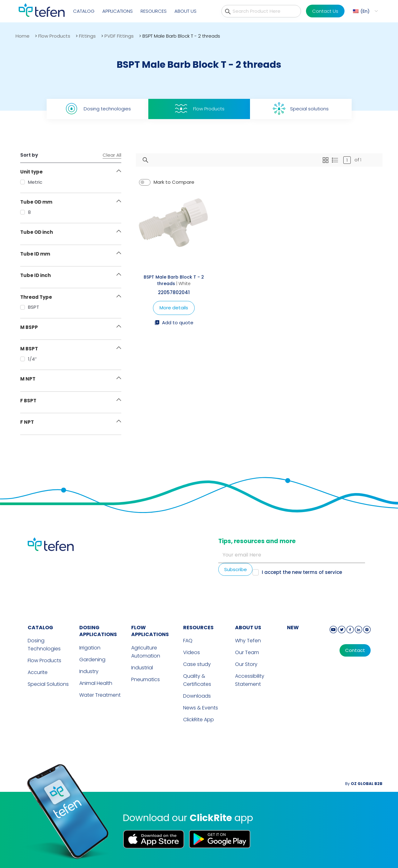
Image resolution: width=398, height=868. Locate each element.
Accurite (38, 672)
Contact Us (325, 11)
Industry (89, 671)
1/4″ (28, 359)
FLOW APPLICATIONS (150, 631)
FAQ (188, 641)
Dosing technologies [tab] (97, 109)
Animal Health (96, 683)
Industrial (142, 668)
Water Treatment (100, 695)
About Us (185, 11)
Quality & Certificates (197, 680)
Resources (154, 11)
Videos (192, 652)
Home (23, 36)
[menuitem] (365, 11)
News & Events (201, 708)
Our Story (246, 664)
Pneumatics (146, 679)
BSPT (30, 307)
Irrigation (90, 648)
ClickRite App (199, 720)
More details (174, 308)
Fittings (87, 36)
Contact (355, 650)
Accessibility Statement (250, 680)
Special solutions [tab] (301, 109)
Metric (31, 182)
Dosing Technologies (44, 645)
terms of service (322, 572)
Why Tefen (248, 641)
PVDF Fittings (119, 36)
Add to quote (174, 323)
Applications (118, 11)
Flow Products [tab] (199, 109)
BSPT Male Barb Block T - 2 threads (174, 280)
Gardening (92, 660)
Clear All (112, 155)
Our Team (247, 652)
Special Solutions (48, 684)
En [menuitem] (365, 11)
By (364, 784)
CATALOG (40, 628)
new (293, 628)
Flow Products (54, 36)
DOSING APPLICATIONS (98, 631)
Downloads (197, 696)
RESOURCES (198, 628)
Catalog (84, 11)
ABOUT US (248, 628)
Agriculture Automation (146, 652)
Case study (197, 664)
